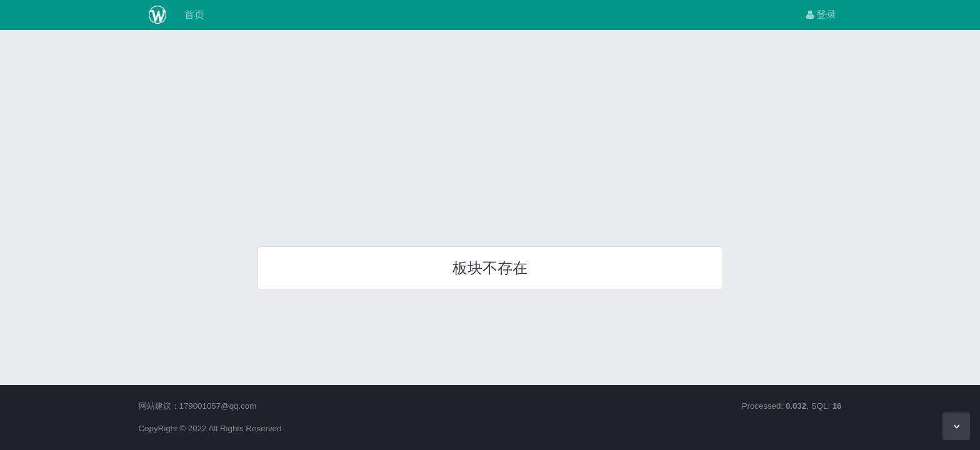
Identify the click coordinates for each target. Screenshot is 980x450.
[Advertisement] (490, 134)
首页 (192, 15)
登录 (821, 15)
